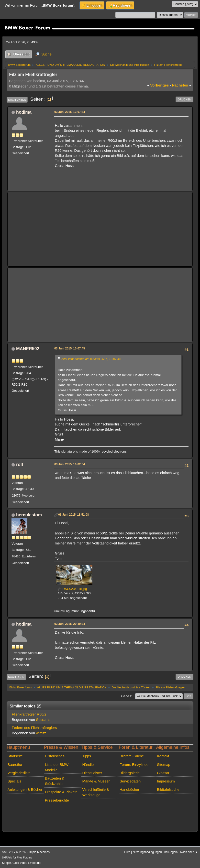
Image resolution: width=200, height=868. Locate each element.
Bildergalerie (130, 773)
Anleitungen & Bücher (25, 790)
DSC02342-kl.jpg (72, 589)
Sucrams (43, 720)
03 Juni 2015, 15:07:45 (70, 348)
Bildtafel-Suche (132, 756)
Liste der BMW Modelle (57, 767)
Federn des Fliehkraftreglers (34, 728)
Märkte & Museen (96, 781)
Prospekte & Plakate (61, 792)
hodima (24, 112)
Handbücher (129, 790)
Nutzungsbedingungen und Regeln (155, 852)
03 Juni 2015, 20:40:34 (70, 624)
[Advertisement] (100, 229)
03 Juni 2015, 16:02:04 (70, 464)
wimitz (41, 733)
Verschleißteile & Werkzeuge (96, 792)
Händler (89, 765)
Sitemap (164, 765)
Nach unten (17, 100)
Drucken (184, 99)
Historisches (55, 756)
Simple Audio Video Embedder (22, 863)
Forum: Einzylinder (135, 765)
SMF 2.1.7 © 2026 (14, 852)
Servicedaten (130, 781)
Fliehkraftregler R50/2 (29, 714)
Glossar (163, 773)
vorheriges (158, 85)
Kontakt (163, 756)
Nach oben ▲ (189, 852)
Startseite (15, 756)
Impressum (166, 781)
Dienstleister (92, 773)
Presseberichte (57, 800)
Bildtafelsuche (168, 790)
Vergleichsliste (19, 773)
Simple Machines (39, 852)
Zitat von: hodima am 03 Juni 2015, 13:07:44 (91, 359)
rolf (20, 465)
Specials (14, 781)
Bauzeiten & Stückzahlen (55, 781)
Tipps (86, 756)
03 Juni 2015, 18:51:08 (73, 515)
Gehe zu (127, 696)
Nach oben (16, 677)
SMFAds (7, 857)
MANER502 (28, 349)
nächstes (181, 85)
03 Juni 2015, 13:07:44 (70, 112)
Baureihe (15, 765)
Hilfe (127, 852)
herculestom (29, 515)
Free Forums (24, 857)
